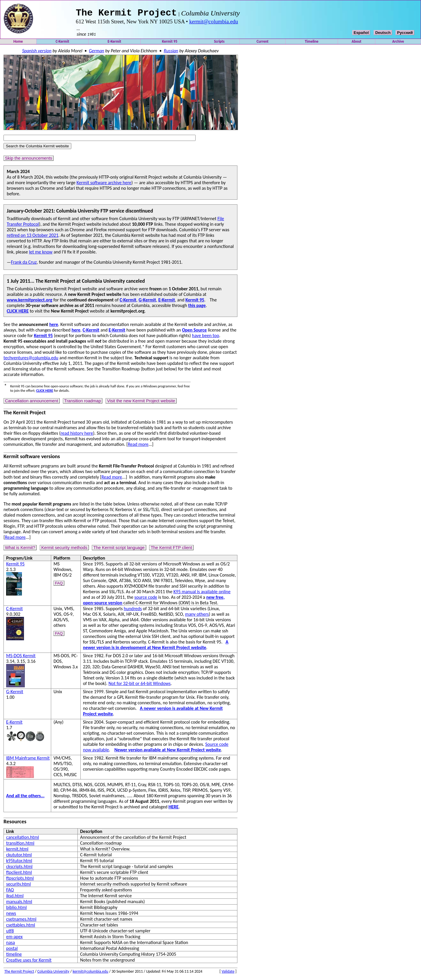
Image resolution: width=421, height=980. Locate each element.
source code (146, 599)
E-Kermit (114, 43)
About (357, 43)
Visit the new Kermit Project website (141, 403)
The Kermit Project (19, 973)
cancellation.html (23, 839)
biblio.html (16, 909)
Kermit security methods (64, 549)
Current (262, 43)
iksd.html (15, 897)
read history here (77, 435)
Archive (398, 43)
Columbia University (54, 973)
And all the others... (25, 797)
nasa (11, 944)
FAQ (59, 585)
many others (197, 616)
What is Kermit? (20, 549)
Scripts (219, 43)
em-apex (14, 938)
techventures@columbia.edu (31, 359)
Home (18, 43)
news (11, 915)
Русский (405, 34)
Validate (228, 973)
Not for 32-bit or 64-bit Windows (140, 685)
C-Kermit (62, 43)
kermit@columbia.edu (214, 23)
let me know (41, 254)
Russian (171, 52)
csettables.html (21, 927)
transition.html (20, 845)
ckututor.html (19, 856)
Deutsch (383, 34)
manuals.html (19, 903)
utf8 (10, 932)
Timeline (312, 43)
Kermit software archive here (104, 184)
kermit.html (17, 851)
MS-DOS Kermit (21, 657)
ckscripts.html (19, 868)
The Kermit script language (119, 549)
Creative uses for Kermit (29, 962)
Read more (138, 446)
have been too (206, 337)
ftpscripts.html (20, 880)
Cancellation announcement (32, 403)
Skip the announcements (29, 160)
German (96, 52)
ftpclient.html (19, 874)
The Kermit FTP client (171, 549)
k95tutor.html (19, 862)
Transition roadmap (83, 403)
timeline (14, 956)
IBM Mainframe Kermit (28, 760)
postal (12, 950)
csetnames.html (21, 921)
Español (361, 34)
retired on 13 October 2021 (33, 237)
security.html (18, 886)
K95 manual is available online (202, 593)
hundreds (133, 610)
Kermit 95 (170, 43)
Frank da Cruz (24, 264)
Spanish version (37, 52)
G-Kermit (15, 693)
